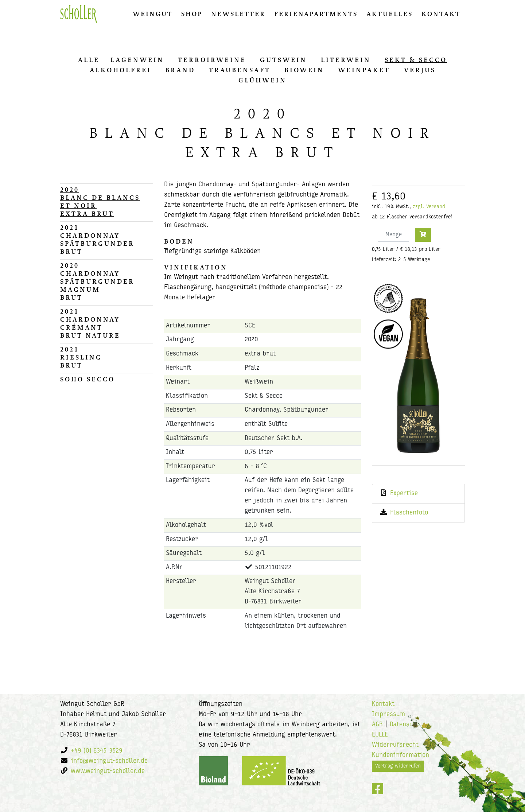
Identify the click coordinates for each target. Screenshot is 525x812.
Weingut (153, 14)
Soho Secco (87, 379)
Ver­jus (420, 70)
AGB (377, 725)
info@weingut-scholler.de (109, 761)
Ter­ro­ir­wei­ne (212, 60)
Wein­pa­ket (364, 70)
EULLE (380, 735)
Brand (180, 70)
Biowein (304, 70)
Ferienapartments (316, 14)
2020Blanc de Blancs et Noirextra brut (100, 202)
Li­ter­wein (346, 60)
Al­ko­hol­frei (120, 70)
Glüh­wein (262, 80)
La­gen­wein (137, 60)
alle (89, 60)
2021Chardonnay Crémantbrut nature (90, 323)
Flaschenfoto (409, 513)
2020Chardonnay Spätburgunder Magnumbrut (97, 281)
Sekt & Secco (416, 60)
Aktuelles (390, 14)
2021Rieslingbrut (81, 357)
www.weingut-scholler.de (108, 771)
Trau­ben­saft (240, 70)
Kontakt (441, 14)
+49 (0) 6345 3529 (97, 751)
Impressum (388, 714)
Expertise (404, 494)
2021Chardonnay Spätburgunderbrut (97, 240)
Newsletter (238, 14)
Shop (192, 14)
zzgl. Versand (429, 207)
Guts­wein (283, 60)
